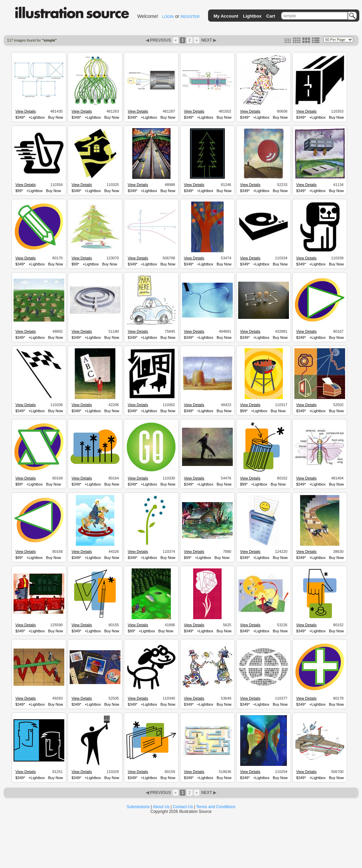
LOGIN (168, 17)
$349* (20, 117)
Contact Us (183, 807)
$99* (19, 191)
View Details (25, 111)
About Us (161, 807)
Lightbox (252, 16)
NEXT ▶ (208, 40)
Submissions (138, 807)
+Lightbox (37, 117)
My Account (226, 16)
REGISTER (190, 17)
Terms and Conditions (216, 807)
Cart (271, 16)
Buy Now (55, 117)
